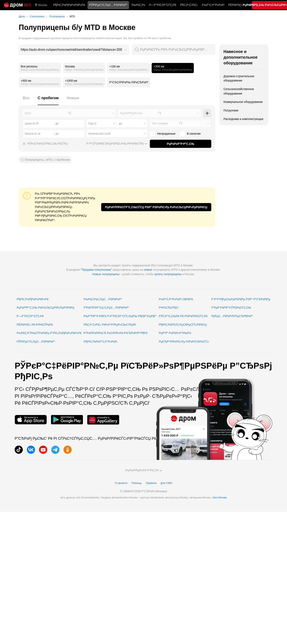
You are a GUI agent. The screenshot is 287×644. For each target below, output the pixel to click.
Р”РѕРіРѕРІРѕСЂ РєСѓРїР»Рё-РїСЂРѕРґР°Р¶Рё (116, 333)
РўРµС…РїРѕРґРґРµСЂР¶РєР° (232, 316)
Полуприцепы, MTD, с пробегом (47, 160)
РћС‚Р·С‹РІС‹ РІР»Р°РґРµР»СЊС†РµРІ (110, 325)
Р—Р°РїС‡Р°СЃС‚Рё (163, 5)
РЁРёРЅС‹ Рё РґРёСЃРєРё (35, 325)
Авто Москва (219, 498)
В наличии (190, 134)
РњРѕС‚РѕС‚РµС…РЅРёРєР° (103, 299)
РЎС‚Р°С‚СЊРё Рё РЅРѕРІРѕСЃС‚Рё (183, 316)
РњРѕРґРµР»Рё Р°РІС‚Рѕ (143, 470)
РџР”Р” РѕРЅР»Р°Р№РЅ (175, 333)
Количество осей (99, 134)
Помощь (137, 483)
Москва (41, 5)
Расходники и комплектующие (243, 119)
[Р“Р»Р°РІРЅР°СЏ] (18, 5)
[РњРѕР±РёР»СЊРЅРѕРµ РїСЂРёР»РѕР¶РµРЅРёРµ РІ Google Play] (67, 420)
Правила (151, 483)
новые (148, 270)
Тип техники (160, 123)
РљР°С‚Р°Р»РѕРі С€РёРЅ (176, 299)
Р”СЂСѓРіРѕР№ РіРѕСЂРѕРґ (129, 82)
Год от (92, 123)
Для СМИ (166, 483)
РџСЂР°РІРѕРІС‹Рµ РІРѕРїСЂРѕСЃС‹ (184, 342)
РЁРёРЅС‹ (235, 5)
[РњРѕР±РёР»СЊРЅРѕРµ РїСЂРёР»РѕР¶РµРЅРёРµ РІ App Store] (31, 420)
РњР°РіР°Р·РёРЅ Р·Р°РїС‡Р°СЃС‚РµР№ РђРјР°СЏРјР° (120, 316)
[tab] (26, 100)
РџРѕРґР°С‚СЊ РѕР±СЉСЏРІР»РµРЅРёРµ (45, 308)
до (120, 123)
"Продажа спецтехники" (96, 270)
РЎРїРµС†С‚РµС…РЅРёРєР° (36, 342)
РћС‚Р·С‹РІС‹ (189, 5)
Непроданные (163, 134)
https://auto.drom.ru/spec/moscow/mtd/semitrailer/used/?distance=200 (71, 50)
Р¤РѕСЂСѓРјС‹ (169, 308)
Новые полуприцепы (106, 274)
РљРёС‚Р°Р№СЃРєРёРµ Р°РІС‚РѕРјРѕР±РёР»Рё (49, 333)
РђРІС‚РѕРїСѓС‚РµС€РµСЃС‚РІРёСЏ (183, 325)
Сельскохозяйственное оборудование (239, 91)
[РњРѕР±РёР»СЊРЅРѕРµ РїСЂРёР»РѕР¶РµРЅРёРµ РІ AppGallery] (103, 420)
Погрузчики (231, 110)
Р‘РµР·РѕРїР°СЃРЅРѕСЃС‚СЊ (231, 308)
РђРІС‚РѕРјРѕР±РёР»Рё (69, 5)
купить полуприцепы (168, 274)
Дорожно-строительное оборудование (239, 78)
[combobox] (74, 50)
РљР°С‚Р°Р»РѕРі (213, 5)
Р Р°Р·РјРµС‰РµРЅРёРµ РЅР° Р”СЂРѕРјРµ (241, 299)
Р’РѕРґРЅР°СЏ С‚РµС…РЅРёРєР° (106, 308)
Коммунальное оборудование (243, 102)
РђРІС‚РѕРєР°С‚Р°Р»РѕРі (100, 342)
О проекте (121, 483)
